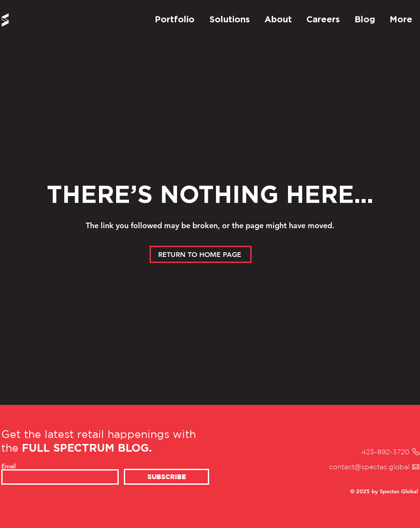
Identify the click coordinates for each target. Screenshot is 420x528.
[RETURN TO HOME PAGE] (201, 254)
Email (8, 466)
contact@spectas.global (369, 467)
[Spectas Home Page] (5, 20)
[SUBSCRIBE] (166, 477)
